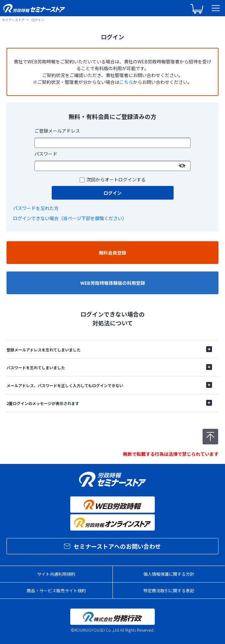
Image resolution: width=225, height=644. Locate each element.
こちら (126, 82)
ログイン (112, 193)
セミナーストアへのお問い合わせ (112, 546)
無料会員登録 (112, 253)
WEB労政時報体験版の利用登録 (113, 283)
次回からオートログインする (116, 179)
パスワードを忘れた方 (36, 208)
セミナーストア (13, 20)
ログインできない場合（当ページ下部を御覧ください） (70, 218)
